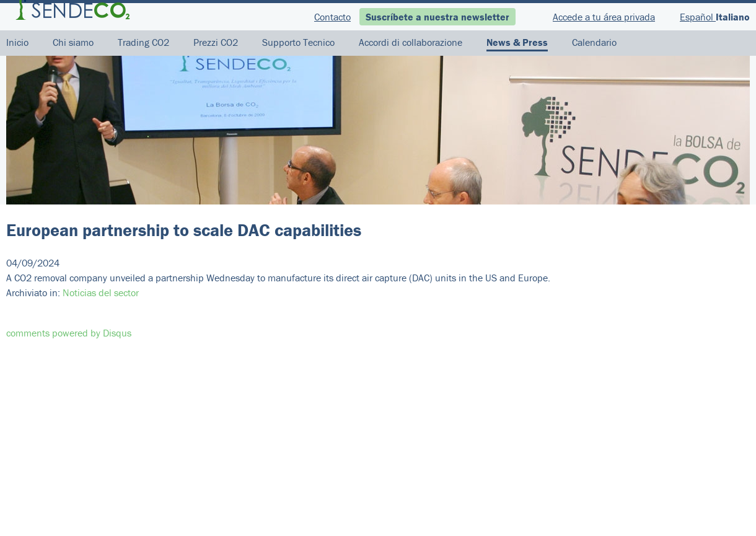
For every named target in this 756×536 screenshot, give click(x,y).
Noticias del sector (101, 292)
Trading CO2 (143, 42)
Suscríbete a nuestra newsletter (437, 17)
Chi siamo (73, 42)
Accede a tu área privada (604, 17)
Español (698, 17)
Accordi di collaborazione (411, 42)
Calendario (594, 42)
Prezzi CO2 (216, 42)
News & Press (517, 42)
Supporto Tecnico (298, 42)
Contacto (332, 17)
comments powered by (69, 333)
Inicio (17, 42)
